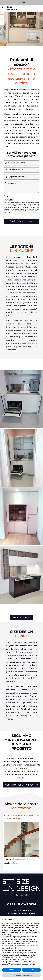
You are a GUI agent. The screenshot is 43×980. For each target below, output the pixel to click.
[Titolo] (23, 2)
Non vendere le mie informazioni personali (17, 950)
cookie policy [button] (6, 935)
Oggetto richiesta (17, 177)
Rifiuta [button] (12, 970)
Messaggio (12, 183)
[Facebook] (17, 895)
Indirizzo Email (15, 170)
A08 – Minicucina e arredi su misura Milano (21, 817)
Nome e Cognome (17, 163)
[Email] (20, 2)
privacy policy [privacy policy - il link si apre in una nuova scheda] (23, 960)
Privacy (8, 196)
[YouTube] (22, 895)
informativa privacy (12, 204)
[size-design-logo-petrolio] (9, 8)
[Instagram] (26, 895)
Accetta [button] (31, 970)
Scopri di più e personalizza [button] (21, 975)
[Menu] (36, 8)
